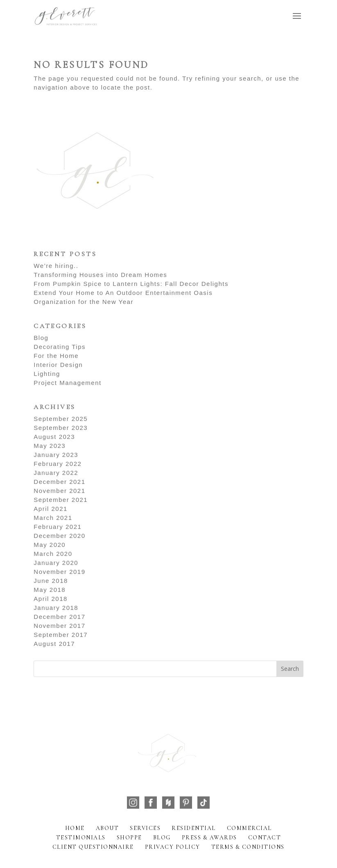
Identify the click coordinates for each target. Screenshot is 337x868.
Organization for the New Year (84, 302)
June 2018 (51, 581)
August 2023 (54, 437)
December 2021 (59, 482)
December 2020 (59, 536)
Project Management (67, 383)
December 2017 (59, 617)
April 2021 (51, 509)
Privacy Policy (173, 847)
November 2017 (59, 626)
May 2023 (50, 446)
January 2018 (56, 608)
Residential (194, 828)
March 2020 (53, 554)
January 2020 (56, 563)
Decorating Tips (60, 347)
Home (75, 828)
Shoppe (129, 838)
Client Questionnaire (93, 847)
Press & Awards (209, 838)
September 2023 (61, 428)
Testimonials (81, 838)
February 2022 (58, 464)
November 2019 (59, 572)
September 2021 (61, 500)
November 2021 (59, 491)
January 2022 (56, 473)
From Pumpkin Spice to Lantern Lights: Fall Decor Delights (131, 284)
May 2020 (50, 545)
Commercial (249, 828)
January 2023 (56, 455)
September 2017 (61, 635)
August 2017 (54, 644)
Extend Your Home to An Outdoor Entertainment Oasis (123, 293)
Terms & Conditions (248, 847)
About (107, 828)
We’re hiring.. (56, 266)
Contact (265, 838)
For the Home (56, 356)
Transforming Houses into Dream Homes (100, 275)
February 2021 (58, 527)
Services (145, 828)
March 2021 (53, 518)
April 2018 (51, 599)
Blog (41, 338)
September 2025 (61, 419)
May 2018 (50, 590)
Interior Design (58, 365)
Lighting (47, 374)
